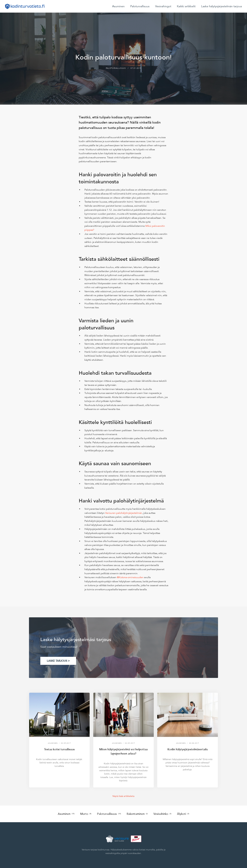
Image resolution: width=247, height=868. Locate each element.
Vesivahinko (162, 814)
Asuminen (118, 6)
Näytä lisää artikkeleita (123, 796)
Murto (86, 814)
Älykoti (183, 814)
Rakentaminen (137, 814)
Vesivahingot (163, 6)
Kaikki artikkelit (186, 6)
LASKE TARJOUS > (58, 661)
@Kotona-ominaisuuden (130, 577)
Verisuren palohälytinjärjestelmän (124, 513)
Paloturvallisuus (140, 6)
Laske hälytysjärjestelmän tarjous (222, 6)
